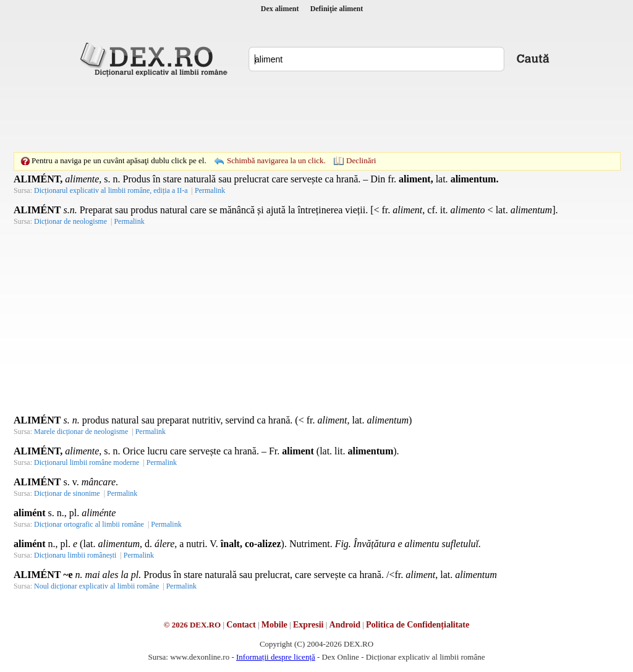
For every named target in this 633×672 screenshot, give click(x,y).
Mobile (274, 625)
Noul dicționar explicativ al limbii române (96, 586)
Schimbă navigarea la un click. (276, 160)
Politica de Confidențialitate (418, 625)
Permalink (210, 190)
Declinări (361, 160)
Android (345, 625)
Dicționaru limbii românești (75, 555)
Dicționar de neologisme (70, 221)
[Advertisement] (316, 114)
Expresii (308, 625)
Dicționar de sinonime (67, 493)
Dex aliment (280, 9)
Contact (241, 625)
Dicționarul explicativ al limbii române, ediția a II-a (111, 190)
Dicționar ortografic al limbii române (89, 524)
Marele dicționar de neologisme (81, 432)
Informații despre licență (276, 657)
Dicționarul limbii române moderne (87, 462)
